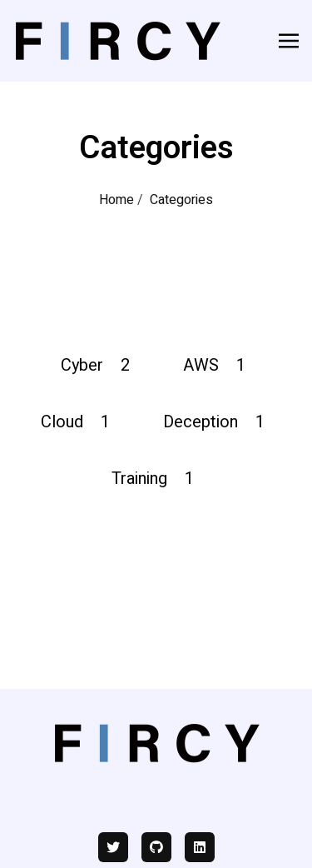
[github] (156, 847)
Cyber (99, 365)
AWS (218, 365)
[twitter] (113, 847)
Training (156, 479)
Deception (217, 422)
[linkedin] (200, 847)
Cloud (79, 422)
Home (116, 200)
